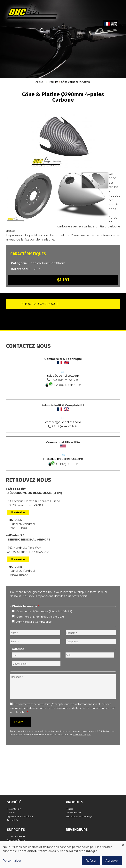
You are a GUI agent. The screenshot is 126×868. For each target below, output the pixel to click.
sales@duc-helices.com (63, 376)
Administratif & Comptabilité (34, 622)
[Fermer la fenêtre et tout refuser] (123, 845)
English (114, 24)
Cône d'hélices (75, 813)
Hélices (71, 809)
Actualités (13, 820)
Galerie (12, 813)
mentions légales (82, 735)
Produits (53, 82)
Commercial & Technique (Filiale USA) (40, 617)
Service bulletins (17, 840)
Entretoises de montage (80, 816)
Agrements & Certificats (21, 816)
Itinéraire (18, 512)
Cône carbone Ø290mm (76, 82)
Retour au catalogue (39, 304)
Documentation (17, 836)
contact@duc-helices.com (63, 422)
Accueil (40, 82)
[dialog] (63, 856)
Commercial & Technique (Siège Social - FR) (44, 611)
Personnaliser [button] (12, 861)
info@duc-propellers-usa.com (63, 459)
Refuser (91, 861)
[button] (63, 139)
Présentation (15, 809)
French (107, 24)
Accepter (112, 861)
